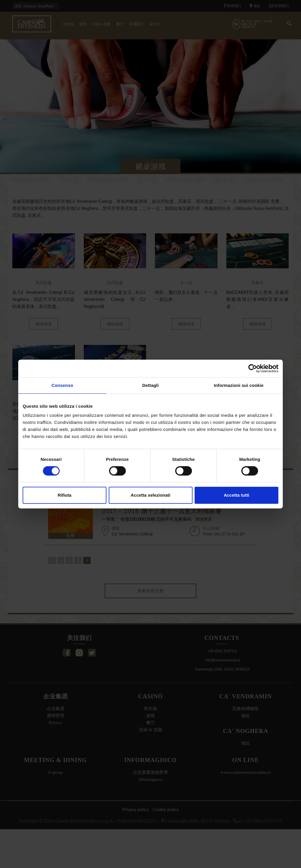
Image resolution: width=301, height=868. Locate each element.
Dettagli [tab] (150, 385)
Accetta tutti (236, 495)
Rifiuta (65, 495)
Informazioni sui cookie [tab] (239, 385)
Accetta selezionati (150, 495)
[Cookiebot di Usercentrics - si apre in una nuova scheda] (253, 368)
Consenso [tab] (62, 385)
